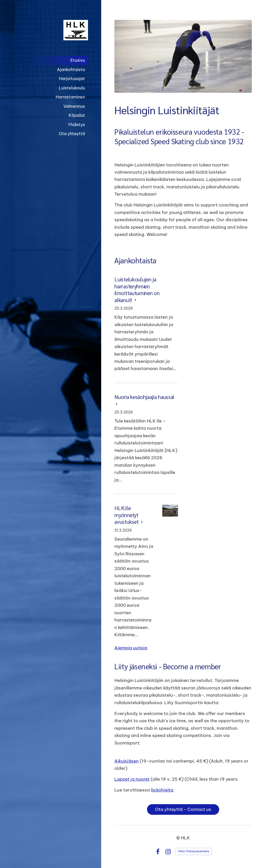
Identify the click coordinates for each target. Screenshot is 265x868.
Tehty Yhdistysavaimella (193, 851)
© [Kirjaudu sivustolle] (179, 838)
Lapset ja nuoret (132, 779)
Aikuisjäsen (127, 761)
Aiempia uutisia (131, 648)
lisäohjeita (162, 790)
